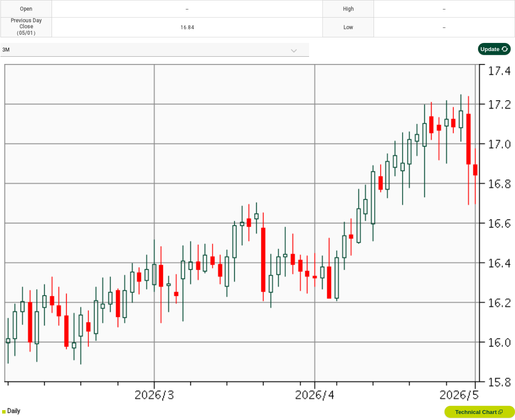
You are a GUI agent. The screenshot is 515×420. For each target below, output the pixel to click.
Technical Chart (479, 412)
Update (494, 49)
